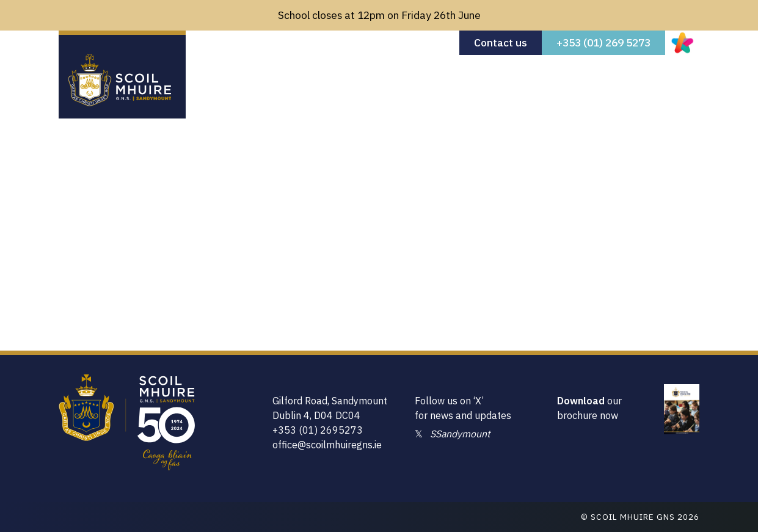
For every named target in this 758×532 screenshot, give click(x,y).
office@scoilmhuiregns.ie (327, 445)
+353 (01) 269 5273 (603, 42)
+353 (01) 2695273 (318, 430)
